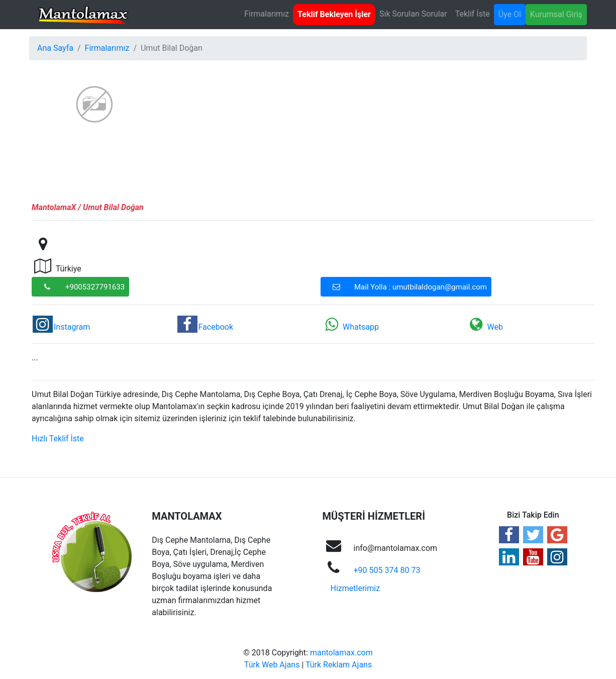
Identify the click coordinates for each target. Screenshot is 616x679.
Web (485, 327)
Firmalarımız (267, 14)
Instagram (61, 327)
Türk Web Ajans (272, 665)
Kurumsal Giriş (556, 14)
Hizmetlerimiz (355, 588)
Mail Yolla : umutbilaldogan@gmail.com (406, 287)
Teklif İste (473, 14)
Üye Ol (510, 14)
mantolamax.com (341, 653)
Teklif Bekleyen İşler (334, 14)
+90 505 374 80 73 (387, 570)
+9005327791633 (81, 287)
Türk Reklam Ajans (339, 665)
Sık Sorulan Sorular (413, 14)
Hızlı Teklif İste (58, 439)
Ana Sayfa (55, 48)
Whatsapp (350, 327)
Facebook (205, 327)
